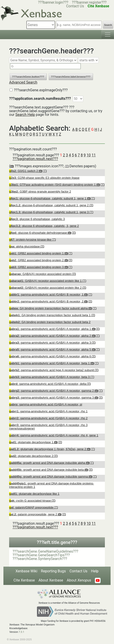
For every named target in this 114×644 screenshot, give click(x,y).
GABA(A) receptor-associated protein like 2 (46, 288)
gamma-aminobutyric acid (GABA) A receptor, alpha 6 (51, 356)
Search (108, 25)
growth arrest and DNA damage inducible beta (47, 470)
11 (94, 155)
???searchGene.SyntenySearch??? (40, 559)
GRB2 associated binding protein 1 (37, 253)
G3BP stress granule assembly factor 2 (40, 192)
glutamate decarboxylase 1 (32, 442)
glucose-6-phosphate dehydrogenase (38, 233)
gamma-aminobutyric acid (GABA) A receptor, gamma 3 (52, 398)
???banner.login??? (53, 2)
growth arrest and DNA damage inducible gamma (49, 477)
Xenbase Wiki (26, 571)
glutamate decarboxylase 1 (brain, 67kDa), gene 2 (48, 449)
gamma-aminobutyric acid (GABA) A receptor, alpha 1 (51, 329)
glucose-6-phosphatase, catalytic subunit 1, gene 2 (49, 205)
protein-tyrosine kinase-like (31, 240)
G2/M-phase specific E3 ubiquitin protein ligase (44, 178)
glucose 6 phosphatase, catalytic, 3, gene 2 (44, 226)
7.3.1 (22, 632)
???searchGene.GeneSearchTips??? (41, 555)
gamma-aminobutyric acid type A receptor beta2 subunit (52, 370)
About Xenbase (51, 580)
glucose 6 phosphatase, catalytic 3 (37, 219)
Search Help (25, 115)
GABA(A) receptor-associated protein (41, 274)
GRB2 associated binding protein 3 (37, 267)
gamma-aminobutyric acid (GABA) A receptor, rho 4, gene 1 (54, 435)
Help (95, 571)
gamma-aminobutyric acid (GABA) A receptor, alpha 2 (51, 336)
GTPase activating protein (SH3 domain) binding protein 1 (53, 185)
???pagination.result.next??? (35, 159)
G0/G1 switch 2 (24, 171)
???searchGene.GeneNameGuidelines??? (45, 551)
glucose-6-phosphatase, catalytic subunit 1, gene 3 (49, 212)
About (79, 580)
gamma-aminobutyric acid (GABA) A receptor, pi (46, 404)
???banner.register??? (89, 2)
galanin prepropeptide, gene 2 (34, 514)
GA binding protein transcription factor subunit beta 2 (50, 322)
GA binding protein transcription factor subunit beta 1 (50, 315)
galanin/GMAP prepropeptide (32, 507)
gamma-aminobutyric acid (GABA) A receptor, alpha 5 (51, 349)
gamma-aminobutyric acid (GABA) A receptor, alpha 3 (51, 343)
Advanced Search (23, 82)
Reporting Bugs (53, 571)
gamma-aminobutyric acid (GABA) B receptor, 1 (47, 295)
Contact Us (79, 571)
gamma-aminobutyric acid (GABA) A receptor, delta (48, 384)
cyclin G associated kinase (30, 501)
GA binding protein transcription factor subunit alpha (49, 308)
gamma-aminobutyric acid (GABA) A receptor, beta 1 (50, 363)
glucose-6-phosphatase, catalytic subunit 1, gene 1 (48, 198)
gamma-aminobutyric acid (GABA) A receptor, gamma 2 (52, 391)
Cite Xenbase (24, 580)
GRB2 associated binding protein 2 (37, 260)
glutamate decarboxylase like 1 (34, 494)
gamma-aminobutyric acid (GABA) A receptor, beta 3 (50, 377)
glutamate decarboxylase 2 (32, 456)
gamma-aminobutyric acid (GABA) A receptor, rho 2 (48, 418)
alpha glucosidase (25, 246)
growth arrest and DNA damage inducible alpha (48, 463)
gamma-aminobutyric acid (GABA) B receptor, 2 (47, 301)
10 (89, 155)
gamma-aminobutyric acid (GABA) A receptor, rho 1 (48, 411)
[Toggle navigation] (108, 35)
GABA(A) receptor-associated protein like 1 (46, 281)
